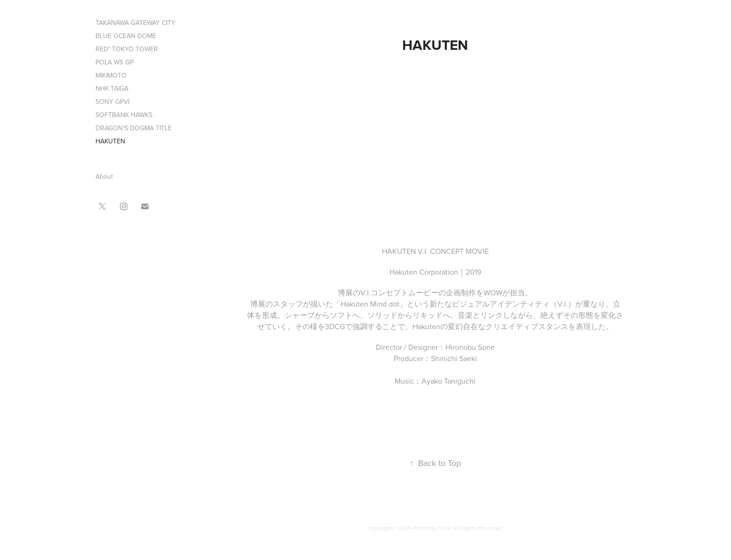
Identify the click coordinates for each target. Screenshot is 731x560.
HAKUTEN (110, 141)
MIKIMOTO (111, 75)
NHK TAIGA (112, 88)
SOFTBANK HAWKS (124, 115)
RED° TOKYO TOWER (127, 49)
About (104, 176)
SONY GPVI (112, 102)
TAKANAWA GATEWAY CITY (135, 23)
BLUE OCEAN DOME (126, 36)
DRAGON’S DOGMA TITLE (134, 128)
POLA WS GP (115, 62)
